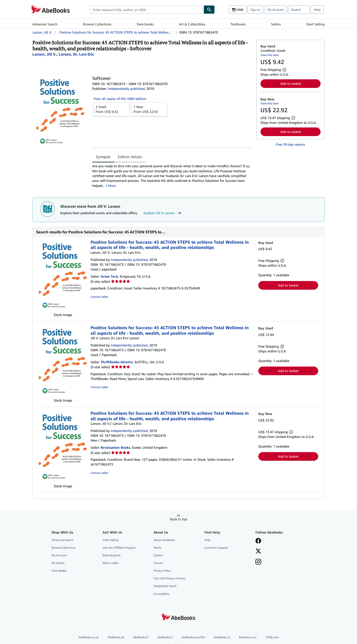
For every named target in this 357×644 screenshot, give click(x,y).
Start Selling (315, 24)
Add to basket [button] (291, 83)
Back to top (179, 519)
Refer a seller (110, 563)
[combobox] (147, 10)
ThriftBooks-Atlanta (117, 362)
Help (317, 10)
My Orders (58, 563)
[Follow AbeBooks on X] (258, 552)
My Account (276, 10)
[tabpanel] (172, 176)
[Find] (209, 10)
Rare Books (145, 24)
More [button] (112, 186)
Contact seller (99, 297)
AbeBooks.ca (222, 637)
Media (157, 548)
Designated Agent (165, 586)
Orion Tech (109, 276)
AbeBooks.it (165, 637)
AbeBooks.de (116, 637)
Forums (158, 563)
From (111, 109)
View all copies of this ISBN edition (120, 99)
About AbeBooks (164, 540)
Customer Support (216, 548)
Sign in (255, 10)
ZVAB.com (272, 637)
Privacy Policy (162, 571)
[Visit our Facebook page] (258, 541)
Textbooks (238, 24)
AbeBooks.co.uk (89, 637)
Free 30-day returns (291, 144)
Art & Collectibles (192, 24)
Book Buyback (112, 555)
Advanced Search (45, 24)
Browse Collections (97, 24)
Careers (158, 555)
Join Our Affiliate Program (119, 548)
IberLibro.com (248, 637)
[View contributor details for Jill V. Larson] (44, 54)
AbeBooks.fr (141, 637)
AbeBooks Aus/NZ (193, 637)
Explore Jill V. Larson (163, 213)
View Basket (59, 571)
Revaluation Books (115, 447)
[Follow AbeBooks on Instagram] (258, 562)
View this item (270, 55)
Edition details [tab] (130, 157)
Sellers (276, 24)
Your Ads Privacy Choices (169, 578)
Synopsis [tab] (103, 157)
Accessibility (161, 594)
